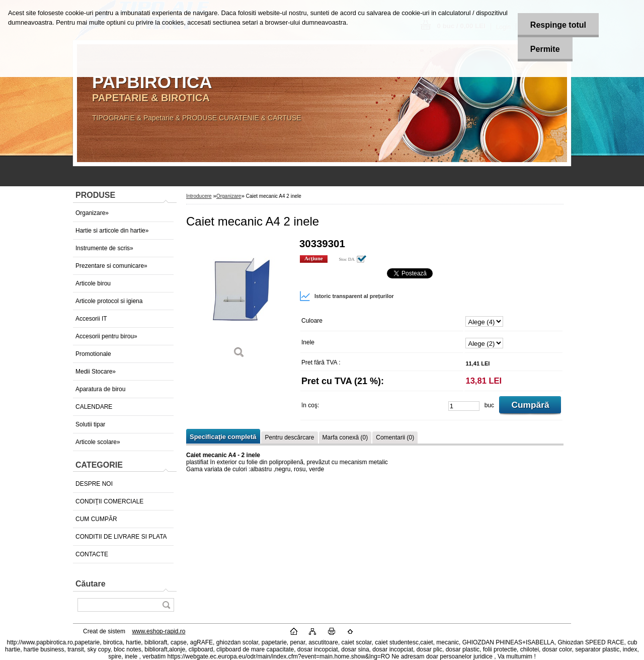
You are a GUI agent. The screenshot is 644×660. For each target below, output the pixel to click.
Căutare (91, 584)
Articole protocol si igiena (109, 301)
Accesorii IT (91, 319)
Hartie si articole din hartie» (112, 231)
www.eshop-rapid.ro (158, 631)
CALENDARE (94, 407)
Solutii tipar (90, 424)
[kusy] (464, 406)
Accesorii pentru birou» (106, 336)
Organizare (229, 196)
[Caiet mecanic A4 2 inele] (239, 302)
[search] (166, 605)
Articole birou (93, 283)
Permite (545, 49)
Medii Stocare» (96, 372)
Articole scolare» (98, 442)
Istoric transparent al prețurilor (347, 296)
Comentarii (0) (395, 437)
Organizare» (92, 213)
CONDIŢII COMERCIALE (109, 501)
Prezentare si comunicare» (111, 266)
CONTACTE (92, 554)
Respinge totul (558, 25)
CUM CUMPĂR (96, 519)
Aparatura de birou (100, 389)
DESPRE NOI (94, 484)
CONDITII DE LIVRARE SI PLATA (121, 537)
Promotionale (93, 354)
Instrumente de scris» (104, 248)
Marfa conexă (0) (345, 437)
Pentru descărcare (289, 437)
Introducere (199, 196)
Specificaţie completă (223, 437)
